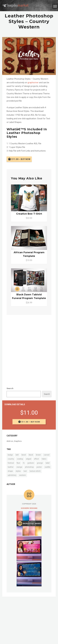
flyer (18, 463)
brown (38, 455)
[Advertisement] (29, 348)
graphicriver (33, 83)
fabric (44, 459)
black (31, 455)
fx (24, 463)
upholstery (12, 475)
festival (11, 463)
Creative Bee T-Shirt (29, 214)
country (11, 459)
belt (17, 455)
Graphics (18, 441)
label (48, 463)
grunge (40, 463)
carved (47, 455)
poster (39, 467)
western (23, 475)
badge (10, 455)
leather (11, 467)
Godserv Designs (29, 508)
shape (10, 471)
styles (18, 471)
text (25, 471)
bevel (24, 455)
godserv (31, 463)
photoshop (29, 467)
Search (10, 388)
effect (36, 459)
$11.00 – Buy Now (21, 159)
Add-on (10, 441)
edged (29, 459)
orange (19, 467)
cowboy (20, 459)
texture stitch (35, 471)
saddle (47, 467)
